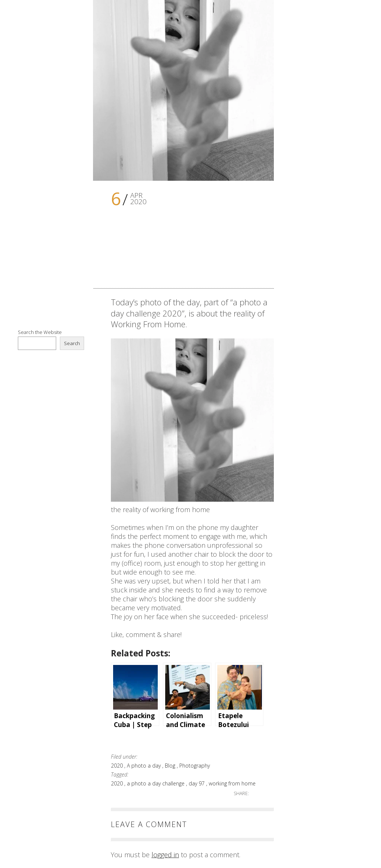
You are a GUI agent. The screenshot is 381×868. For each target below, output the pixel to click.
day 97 (197, 783)
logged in (165, 855)
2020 (118, 766)
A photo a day (145, 766)
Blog (171, 766)
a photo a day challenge (156, 783)
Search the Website (40, 332)
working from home (232, 783)
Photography (195, 766)
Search (72, 343)
